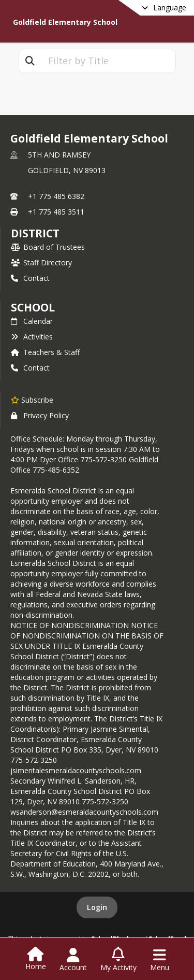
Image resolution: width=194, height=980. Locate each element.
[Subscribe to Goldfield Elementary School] (32, 400)
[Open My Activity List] (118, 960)
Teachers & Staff (45, 352)
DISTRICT (35, 233)
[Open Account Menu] (73, 960)
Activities (32, 337)
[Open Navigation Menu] (160, 960)
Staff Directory (41, 262)
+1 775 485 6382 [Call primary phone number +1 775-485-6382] (56, 196)
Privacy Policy (40, 415)
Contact (30, 278)
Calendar (32, 321)
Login (97, 907)
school (33, 307)
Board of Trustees (48, 247)
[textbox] (108, 61)
